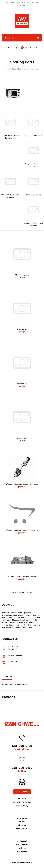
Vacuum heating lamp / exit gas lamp (22, 576)
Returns (22, 822)
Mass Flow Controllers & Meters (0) (10, 196)
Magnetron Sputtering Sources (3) (34, 165)
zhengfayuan (22, 384)
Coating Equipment (19, 69)
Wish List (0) (21, 3)
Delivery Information (22, 802)
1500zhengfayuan (22, 275)
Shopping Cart (33, 3)
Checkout (22, 5)
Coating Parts (33, 69)
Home (8, 69)
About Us (22, 799)
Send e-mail (22, 792)
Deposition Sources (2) (34, 135)
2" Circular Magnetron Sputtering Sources (22, 484)
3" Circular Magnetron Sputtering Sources (22, 530)
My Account (10, 3)
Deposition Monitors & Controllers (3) (10, 137)
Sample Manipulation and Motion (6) (34, 225)
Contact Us (22, 818)
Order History (22, 845)
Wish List (22, 848)
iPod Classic (22, 329)
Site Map (22, 825)
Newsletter (22, 852)
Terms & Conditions (22, 829)
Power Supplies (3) (34, 195)
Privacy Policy (22, 806)
